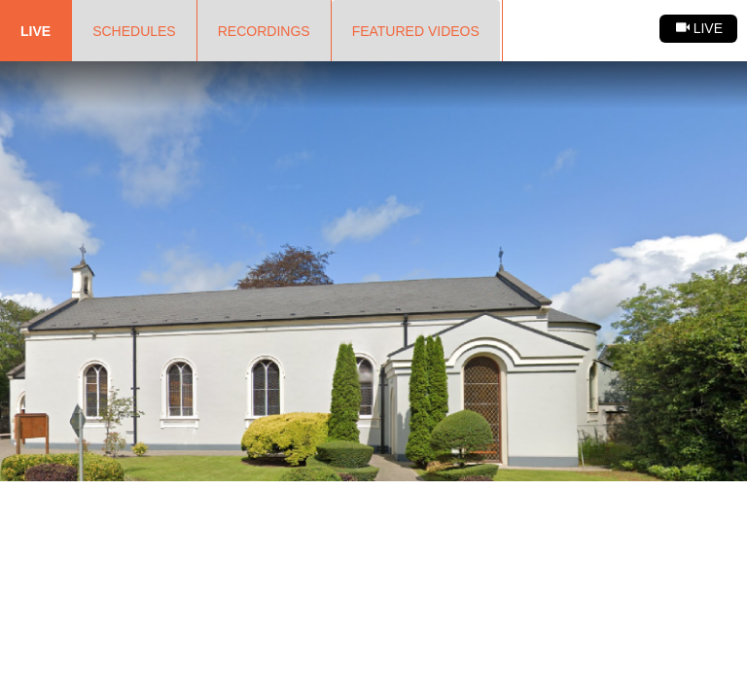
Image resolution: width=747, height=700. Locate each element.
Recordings (264, 31)
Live (36, 31)
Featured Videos (416, 31)
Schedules (134, 31)
